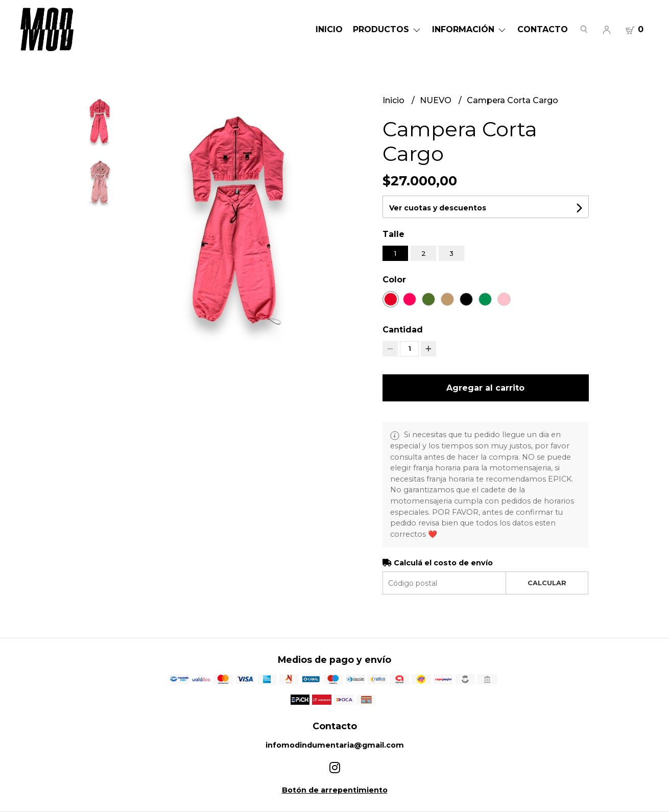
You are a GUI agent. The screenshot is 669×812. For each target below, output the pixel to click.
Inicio (329, 29)
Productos (387, 29)
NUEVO (437, 100)
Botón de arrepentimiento (335, 790)
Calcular (547, 583)
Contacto (543, 29)
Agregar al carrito (485, 388)
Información (470, 29)
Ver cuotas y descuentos (438, 208)
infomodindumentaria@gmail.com (335, 745)
